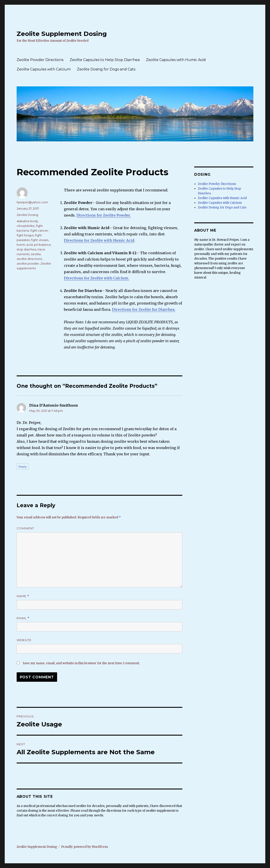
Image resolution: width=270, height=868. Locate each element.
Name (23, 596)
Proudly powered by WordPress (85, 847)
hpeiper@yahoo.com (32, 202)
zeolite (36, 254)
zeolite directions (29, 259)
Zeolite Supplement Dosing (62, 34)
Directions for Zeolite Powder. (104, 215)
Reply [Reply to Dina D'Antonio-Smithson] (23, 467)
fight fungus (25, 235)
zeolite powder (28, 263)
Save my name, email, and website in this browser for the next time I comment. (81, 663)
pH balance (42, 245)
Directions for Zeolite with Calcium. (96, 278)
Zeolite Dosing (27, 215)
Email (23, 618)
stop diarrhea (26, 249)
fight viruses (40, 240)
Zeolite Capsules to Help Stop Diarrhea (105, 60)
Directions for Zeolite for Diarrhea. (144, 309)
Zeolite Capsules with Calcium (44, 69)
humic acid (25, 245)
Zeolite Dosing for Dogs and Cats (106, 69)
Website (24, 640)
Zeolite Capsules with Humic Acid (176, 60)
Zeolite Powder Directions (40, 60)
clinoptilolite (26, 226)
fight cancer (39, 230)
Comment (25, 528)
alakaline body (27, 221)
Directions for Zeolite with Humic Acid (99, 240)
